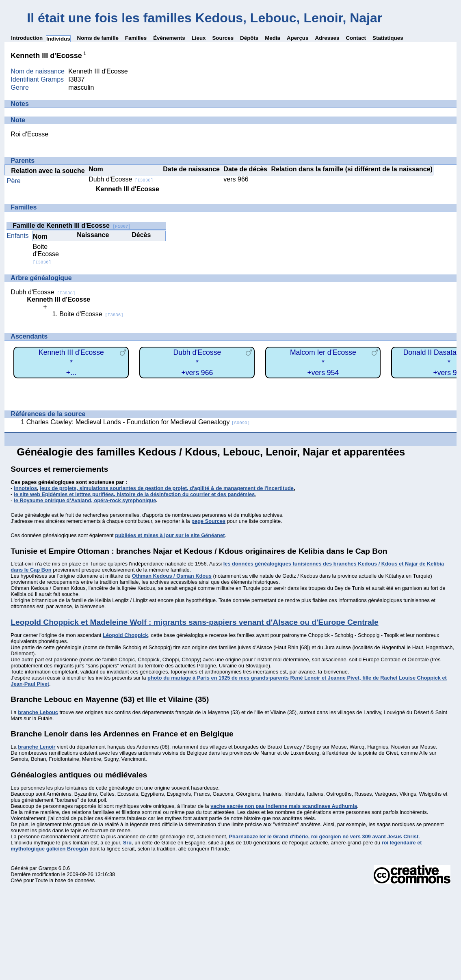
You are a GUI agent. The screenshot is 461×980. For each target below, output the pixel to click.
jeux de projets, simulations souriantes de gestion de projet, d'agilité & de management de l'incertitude (167, 488)
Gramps (48, 868)
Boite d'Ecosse (46, 254)
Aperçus (298, 38)
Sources (223, 38)
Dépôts (249, 38)
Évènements (169, 38)
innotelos (25, 488)
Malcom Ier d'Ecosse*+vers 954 (323, 362)
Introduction (27, 38)
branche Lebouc (38, 712)
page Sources (208, 521)
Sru (127, 843)
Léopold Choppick (126, 635)
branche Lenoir (37, 747)
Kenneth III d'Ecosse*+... (71, 362)
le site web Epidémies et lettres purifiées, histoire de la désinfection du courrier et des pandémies (134, 494)
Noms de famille (98, 38)
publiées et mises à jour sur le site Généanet (170, 535)
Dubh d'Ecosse (121, 179)
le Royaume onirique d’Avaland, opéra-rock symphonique (85, 500)
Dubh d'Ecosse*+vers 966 (197, 362)
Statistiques (388, 38)
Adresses (327, 38)
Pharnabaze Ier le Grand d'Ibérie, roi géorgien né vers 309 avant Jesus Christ (324, 836)
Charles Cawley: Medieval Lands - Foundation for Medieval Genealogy (138, 422)
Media (273, 38)
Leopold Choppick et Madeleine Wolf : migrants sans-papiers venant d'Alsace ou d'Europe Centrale (194, 622)
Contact (356, 38)
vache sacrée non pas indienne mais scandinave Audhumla (284, 806)
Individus (58, 39)
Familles (136, 38)
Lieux (199, 38)
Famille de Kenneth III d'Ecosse (72, 226)
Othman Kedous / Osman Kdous (172, 576)
